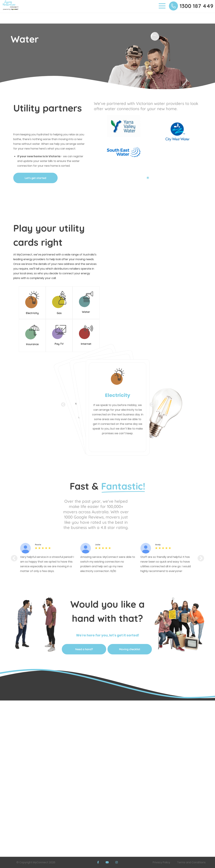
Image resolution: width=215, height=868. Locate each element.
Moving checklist (130, 649)
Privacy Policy (161, 862)
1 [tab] (148, 178)
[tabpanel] (121, 144)
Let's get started (35, 178)
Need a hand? (84, 649)
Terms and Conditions (191, 862)
